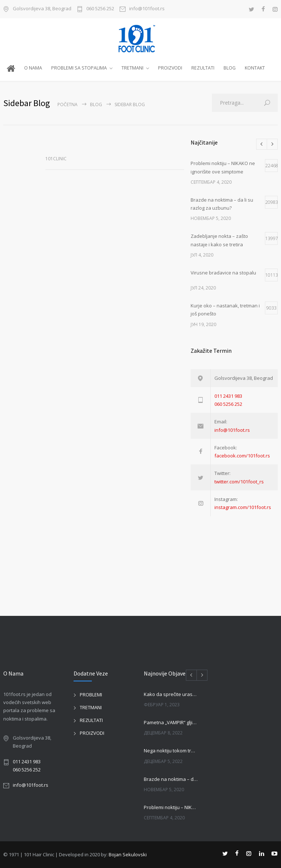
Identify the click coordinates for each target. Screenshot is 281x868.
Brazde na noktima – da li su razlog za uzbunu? (171, 779)
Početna (68, 104)
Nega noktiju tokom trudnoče (171, 751)
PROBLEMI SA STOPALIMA (79, 68)
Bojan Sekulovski (128, 854)
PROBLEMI (91, 695)
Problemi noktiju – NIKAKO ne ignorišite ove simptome (171, 807)
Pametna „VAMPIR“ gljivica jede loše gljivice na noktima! (171, 722)
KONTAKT (255, 68)
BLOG (230, 68)
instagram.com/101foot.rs (243, 507)
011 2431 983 (228, 396)
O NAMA (33, 68)
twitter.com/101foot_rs (239, 482)
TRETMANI (132, 68)
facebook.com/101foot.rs (242, 456)
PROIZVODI (170, 68)
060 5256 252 (100, 9)
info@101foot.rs (147, 9)
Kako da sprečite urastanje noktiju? (171, 694)
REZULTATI (203, 68)
